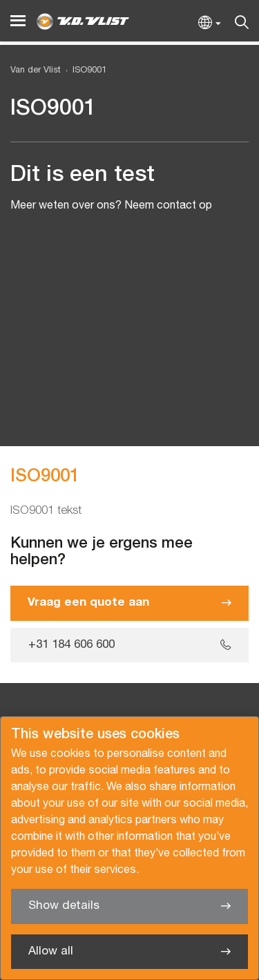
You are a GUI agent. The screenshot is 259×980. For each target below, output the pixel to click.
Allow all (51, 951)
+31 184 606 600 (71, 645)
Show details (64, 906)
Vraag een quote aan (88, 603)
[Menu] (18, 21)
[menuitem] (84, 71)
